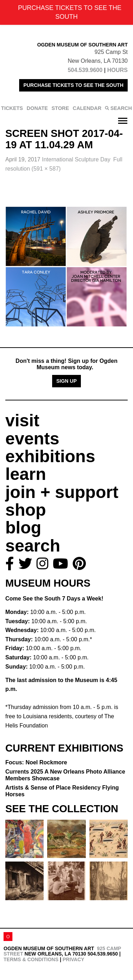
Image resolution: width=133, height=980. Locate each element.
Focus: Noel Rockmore (36, 762)
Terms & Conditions (31, 959)
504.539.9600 (85, 70)
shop (26, 510)
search (33, 546)
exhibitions (50, 456)
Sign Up (67, 381)
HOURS (117, 70)
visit (22, 420)
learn (26, 474)
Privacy (73, 959)
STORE (60, 108)
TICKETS (12, 108)
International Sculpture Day (76, 159)
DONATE (37, 108)
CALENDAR (87, 108)
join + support (62, 492)
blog (23, 528)
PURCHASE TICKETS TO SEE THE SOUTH (73, 85)
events (32, 439)
